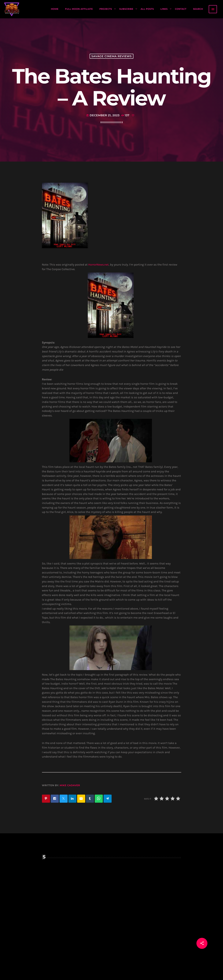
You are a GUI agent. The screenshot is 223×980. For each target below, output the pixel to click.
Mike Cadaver (70, 785)
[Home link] (12, 9)
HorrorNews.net (98, 265)
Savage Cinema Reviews (111, 56)
